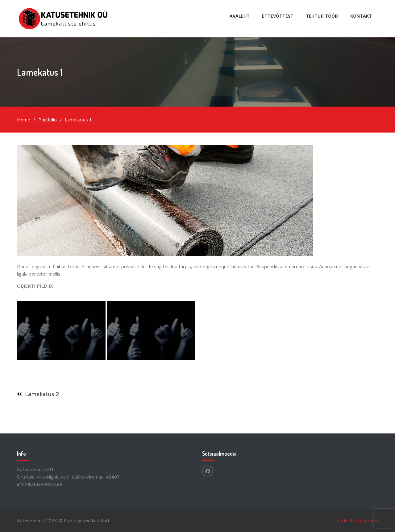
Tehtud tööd (322, 16)
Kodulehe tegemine (357, 520)
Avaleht (240, 16)
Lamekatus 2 (42, 394)
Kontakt (361, 16)
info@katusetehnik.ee (40, 484)
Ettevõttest (278, 16)
